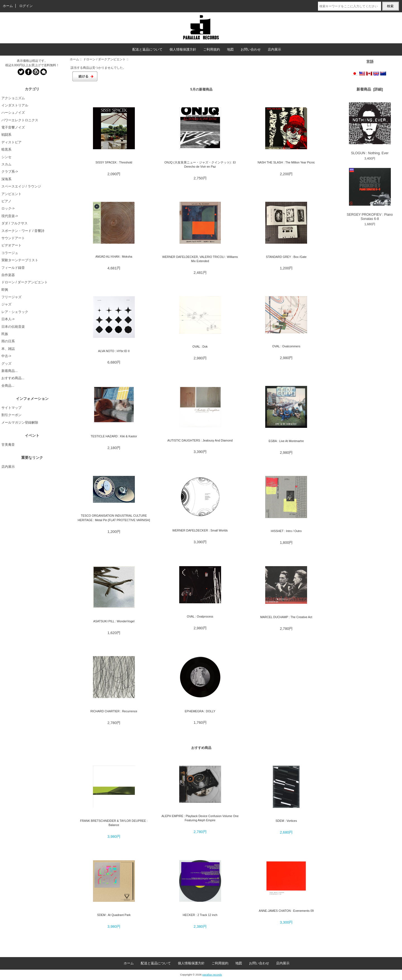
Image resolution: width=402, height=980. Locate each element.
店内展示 (274, 49)
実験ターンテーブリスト (20, 260)
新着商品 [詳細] (370, 89)
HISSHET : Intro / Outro (286, 531)
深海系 (6, 179)
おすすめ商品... (13, 378)
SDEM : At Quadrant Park (114, 915)
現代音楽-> (10, 216)
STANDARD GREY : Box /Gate (286, 257)
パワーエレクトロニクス (20, 120)
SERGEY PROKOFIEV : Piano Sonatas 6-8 (370, 194)
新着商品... (9, 371)
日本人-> (8, 319)
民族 (5, 334)
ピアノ (6, 201)
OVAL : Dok (200, 347)
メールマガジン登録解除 (20, 423)
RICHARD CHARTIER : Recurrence (114, 711)
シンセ (6, 157)
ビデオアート (11, 245)
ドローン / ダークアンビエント (104, 59)
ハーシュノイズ (13, 113)
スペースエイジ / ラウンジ (21, 186)
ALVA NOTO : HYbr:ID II (114, 351)
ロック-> (8, 208)
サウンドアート (13, 238)
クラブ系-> (10, 172)
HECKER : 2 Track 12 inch (200, 915)
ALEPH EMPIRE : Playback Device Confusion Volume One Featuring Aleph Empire (200, 818)
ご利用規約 (212, 49)
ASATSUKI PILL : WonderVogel (114, 621)
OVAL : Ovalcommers (286, 346)
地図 (230, 49)
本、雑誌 (8, 349)
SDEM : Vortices (286, 821)
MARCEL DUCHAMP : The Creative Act (286, 617)
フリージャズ (11, 297)
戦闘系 (6, 135)
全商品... (8, 386)
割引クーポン (11, 415)
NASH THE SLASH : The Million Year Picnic (286, 162)
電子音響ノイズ (13, 127)
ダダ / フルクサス (15, 223)
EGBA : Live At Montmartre (286, 441)
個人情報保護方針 (183, 49)
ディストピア (11, 142)
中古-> (6, 356)
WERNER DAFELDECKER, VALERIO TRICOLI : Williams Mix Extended (200, 259)
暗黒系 (6, 150)
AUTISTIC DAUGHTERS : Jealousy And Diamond (200, 440)
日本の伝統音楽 (13, 327)
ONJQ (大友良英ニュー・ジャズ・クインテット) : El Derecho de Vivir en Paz (200, 164)
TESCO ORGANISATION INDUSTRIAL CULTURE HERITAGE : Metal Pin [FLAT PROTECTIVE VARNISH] (114, 518)
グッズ (6, 364)
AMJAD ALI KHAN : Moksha (114, 257)
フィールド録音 (13, 268)
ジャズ (6, 304)
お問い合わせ (251, 49)
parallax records (212, 975)
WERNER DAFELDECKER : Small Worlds (200, 530)
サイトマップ (11, 408)
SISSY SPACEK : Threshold (114, 162)
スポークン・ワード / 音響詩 (23, 231)
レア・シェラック (15, 312)
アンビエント (11, 194)
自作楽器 (8, 275)
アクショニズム (13, 98)
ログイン (26, 6)
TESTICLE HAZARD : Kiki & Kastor (114, 436)
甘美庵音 (8, 445)
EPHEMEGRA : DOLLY (200, 711)
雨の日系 (8, 341)
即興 (5, 290)
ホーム (8, 6)
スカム (6, 164)
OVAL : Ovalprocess (200, 616)
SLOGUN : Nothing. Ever (370, 129)
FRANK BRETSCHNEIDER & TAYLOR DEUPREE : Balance (114, 823)
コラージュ (10, 253)
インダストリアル (15, 105)
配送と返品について (147, 49)
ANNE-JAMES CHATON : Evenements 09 (286, 911)
